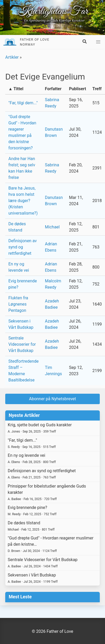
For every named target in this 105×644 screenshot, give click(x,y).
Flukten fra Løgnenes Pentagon (18, 304)
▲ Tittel (16, 89)
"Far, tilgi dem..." (23, 103)
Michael (52, 227)
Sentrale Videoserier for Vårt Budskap (22, 344)
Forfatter (53, 89)
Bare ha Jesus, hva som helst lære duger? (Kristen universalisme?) (23, 201)
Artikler (12, 57)
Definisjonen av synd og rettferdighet (23, 247)
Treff (97, 89)
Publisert (77, 89)
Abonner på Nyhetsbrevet (53, 399)
